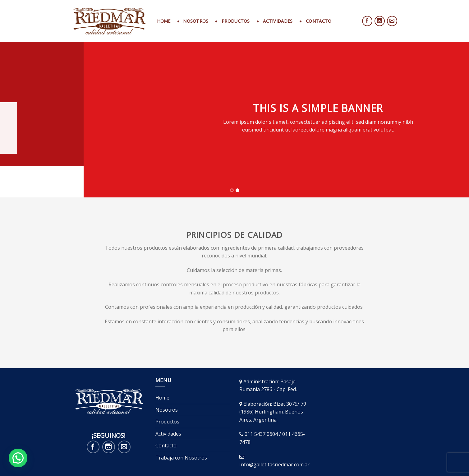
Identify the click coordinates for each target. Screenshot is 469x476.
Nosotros (167, 379)
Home (164, 21)
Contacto (166, 414)
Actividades (168, 403)
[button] (18, 458)
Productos (167, 391)
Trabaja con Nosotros (181, 427)
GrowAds (389, 461)
